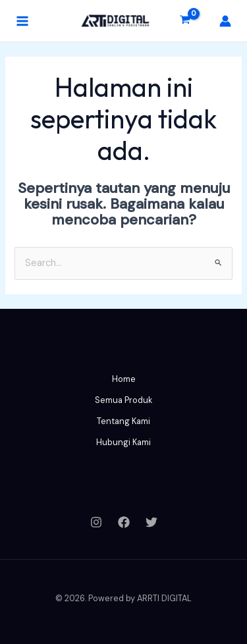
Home (124, 379)
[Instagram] (96, 522)
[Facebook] (124, 522)
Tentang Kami (123, 421)
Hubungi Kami (123, 442)
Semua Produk (123, 400)
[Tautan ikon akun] (225, 21)
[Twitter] (151, 522)
